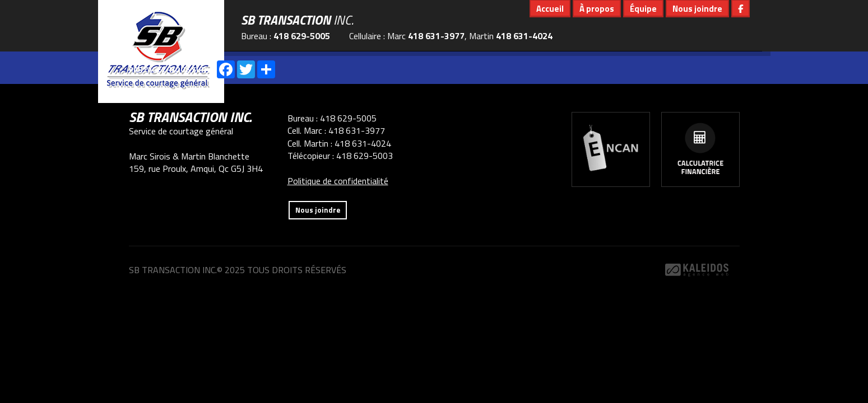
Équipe (643, 9)
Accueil (550, 9)
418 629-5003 (365, 156)
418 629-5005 (302, 36)
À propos (597, 9)
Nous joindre (697, 9)
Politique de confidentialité (338, 181)
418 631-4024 (524, 36)
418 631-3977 (436, 36)
